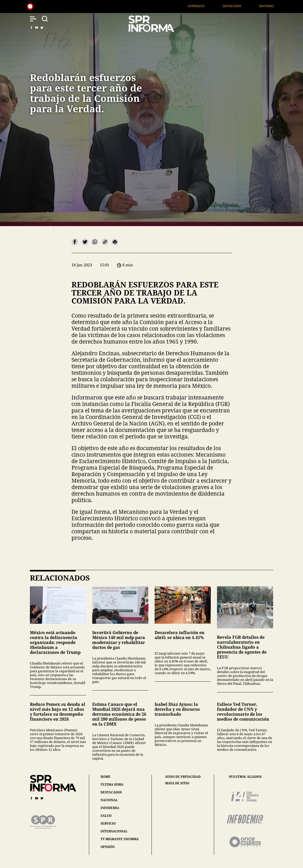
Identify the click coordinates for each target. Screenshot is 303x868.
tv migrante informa (120, 839)
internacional (114, 831)
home (106, 777)
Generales (206, 6)
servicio (108, 823)
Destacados (241, 6)
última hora (112, 784)
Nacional (276, 6)
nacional (109, 800)
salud (106, 816)
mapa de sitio (177, 783)
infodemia (110, 808)
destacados (111, 792)
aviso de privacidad (183, 777)
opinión (108, 847)
